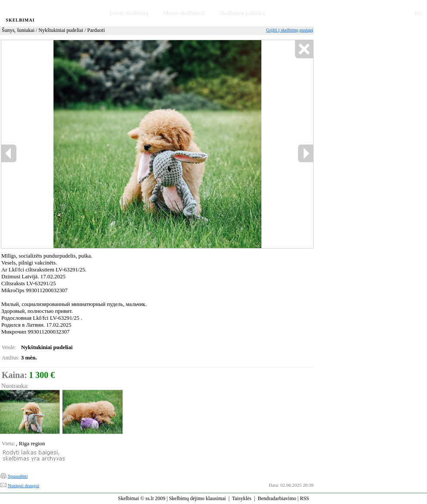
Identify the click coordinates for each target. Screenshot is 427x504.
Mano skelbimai (184, 13)
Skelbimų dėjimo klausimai (198, 498)
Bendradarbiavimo (277, 498)
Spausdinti (18, 476)
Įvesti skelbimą (129, 13)
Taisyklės (242, 498)
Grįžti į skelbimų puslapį (290, 30)
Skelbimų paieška (242, 13)
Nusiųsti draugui (24, 485)
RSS (304, 498)
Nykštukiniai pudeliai (61, 30)
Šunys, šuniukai (18, 30)
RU (419, 13)
